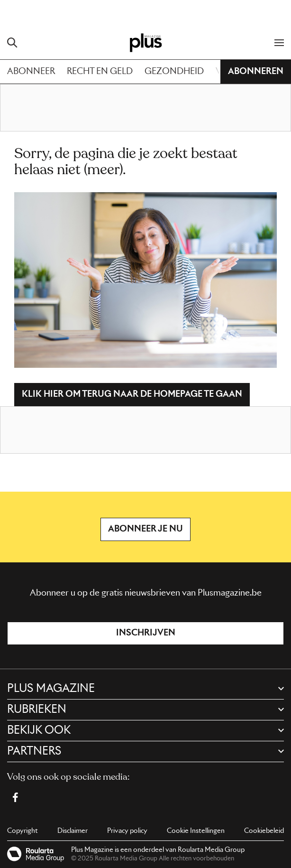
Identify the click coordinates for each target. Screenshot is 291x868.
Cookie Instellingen (196, 831)
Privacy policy (127, 831)
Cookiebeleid (264, 831)
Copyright (23, 831)
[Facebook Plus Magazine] (15, 797)
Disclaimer (73, 831)
